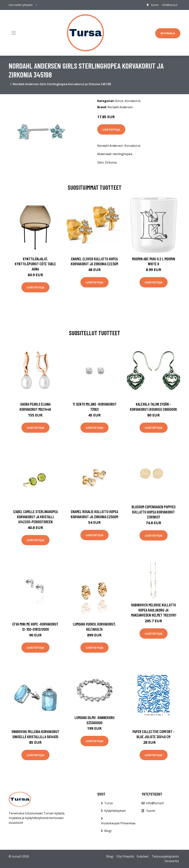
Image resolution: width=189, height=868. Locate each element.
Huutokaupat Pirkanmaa (118, 823)
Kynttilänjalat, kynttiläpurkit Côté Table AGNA (35, 264)
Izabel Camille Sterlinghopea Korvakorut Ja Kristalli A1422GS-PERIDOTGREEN (35, 517)
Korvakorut (133, 101)
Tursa (108, 803)
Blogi (108, 831)
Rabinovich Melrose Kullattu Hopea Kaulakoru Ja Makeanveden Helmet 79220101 (154, 610)
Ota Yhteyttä (125, 856)
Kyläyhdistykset (115, 811)
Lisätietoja (111, 129)
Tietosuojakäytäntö (165, 856)
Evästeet (143, 856)
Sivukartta (172, 861)
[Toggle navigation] (14, 33)
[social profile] (36, 5)
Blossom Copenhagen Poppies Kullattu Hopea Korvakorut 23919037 (154, 512)
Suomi (155, 5)
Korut (119, 101)
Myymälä (168, 33)
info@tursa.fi (170, 5)
